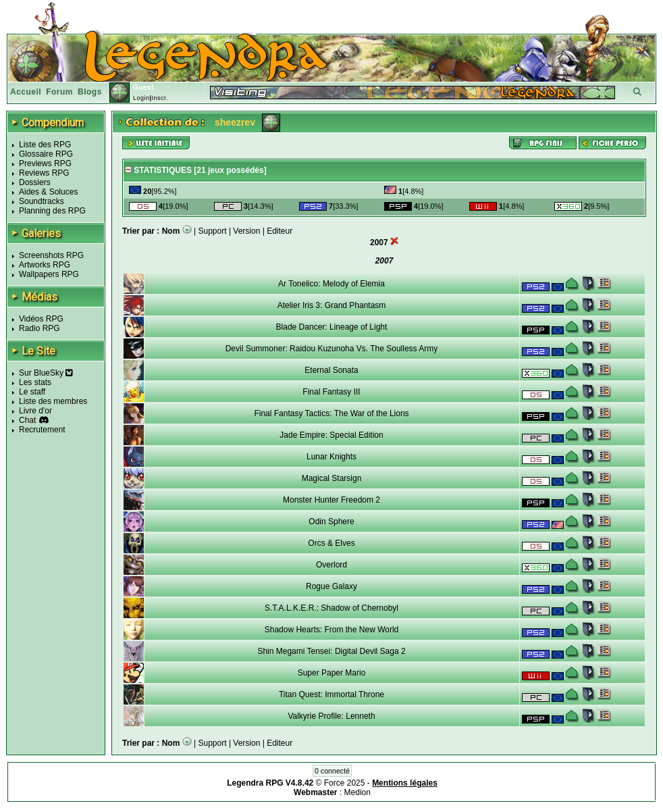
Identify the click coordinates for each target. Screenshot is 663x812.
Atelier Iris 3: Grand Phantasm (332, 305)
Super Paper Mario (332, 673)
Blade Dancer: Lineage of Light (332, 327)
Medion (357, 792)
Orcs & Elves (331, 543)
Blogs (90, 92)
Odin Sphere (331, 522)
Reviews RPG (44, 173)
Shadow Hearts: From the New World (332, 630)
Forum (59, 92)
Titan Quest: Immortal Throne (331, 694)
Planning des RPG (52, 211)
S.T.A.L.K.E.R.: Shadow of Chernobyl (331, 608)
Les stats (35, 382)
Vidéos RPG (41, 319)
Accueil (26, 92)
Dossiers (35, 182)
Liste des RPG (45, 145)
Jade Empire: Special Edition (331, 435)
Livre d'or (35, 411)
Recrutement (42, 430)
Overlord (331, 565)
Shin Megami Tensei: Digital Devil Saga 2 (331, 651)
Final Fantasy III (331, 392)
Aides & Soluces (48, 192)
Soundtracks (42, 201)
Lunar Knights (331, 457)
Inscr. (160, 98)
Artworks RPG (45, 265)
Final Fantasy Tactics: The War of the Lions (331, 413)
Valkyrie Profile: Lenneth (331, 716)
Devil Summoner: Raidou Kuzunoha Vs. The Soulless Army (332, 349)
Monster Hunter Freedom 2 (331, 500)
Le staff (32, 392)
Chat (27, 420)
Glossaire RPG (46, 154)
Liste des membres (53, 401)
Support (213, 231)
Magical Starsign (332, 478)
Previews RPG (45, 163)
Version (246, 231)
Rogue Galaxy (331, 586)
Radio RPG (39, 328)
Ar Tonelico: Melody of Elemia (331, 284)
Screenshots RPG (51, 255)
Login (141, 98)
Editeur (280, 231)
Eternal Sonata (331, 370)
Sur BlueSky (46, 373)
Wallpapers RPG (49, 274)
